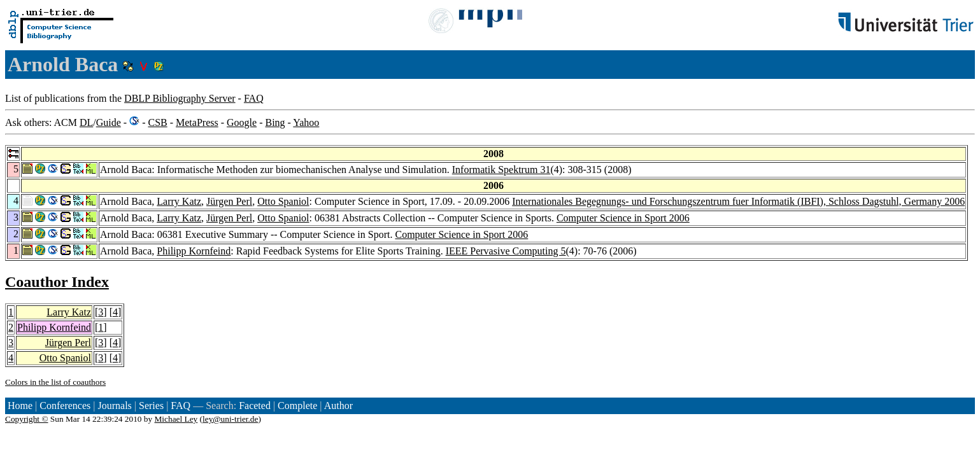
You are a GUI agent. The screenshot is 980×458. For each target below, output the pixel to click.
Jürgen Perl (229, 201)
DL (86, 122)
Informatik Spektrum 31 (501, 170)
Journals (114, 406)
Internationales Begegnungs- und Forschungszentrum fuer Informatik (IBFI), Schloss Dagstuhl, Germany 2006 (738, 201)
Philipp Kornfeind (194, 251)
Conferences (65, 406)
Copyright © (27, 419)
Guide (109, 122)
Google (242, 122)
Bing (275, 122)
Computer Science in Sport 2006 (623, 218)
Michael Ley (176, 419)
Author (338, 406)
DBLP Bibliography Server (180, 98)
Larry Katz (179, 201)
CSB (157, 122)
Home (20, 406)
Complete (297, 406)
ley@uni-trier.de (230, 419)
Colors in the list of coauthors (55, 382)
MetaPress (197, 122)
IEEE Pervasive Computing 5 (506, 251)
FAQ (254, 98)
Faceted (255, 406)
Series (151, 406)
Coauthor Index (57, 282)
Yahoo (306, 122)
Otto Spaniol (283, 201)
